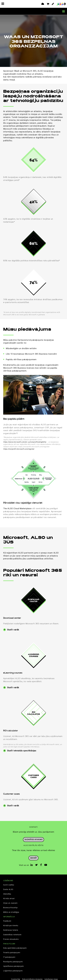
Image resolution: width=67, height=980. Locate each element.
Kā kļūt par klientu (11, 925)
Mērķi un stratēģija (11, 912)
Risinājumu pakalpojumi (13, 962)
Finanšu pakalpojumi (12, 952)
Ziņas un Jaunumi (10, 903)
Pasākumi (7, 921)
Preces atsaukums (11, 939)
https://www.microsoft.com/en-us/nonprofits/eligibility (25, 442)
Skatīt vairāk (13, 630)
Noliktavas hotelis (11, 930)
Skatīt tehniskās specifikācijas (22, 750)
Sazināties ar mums (34, 839)
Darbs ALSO (8, 889)
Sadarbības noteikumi (12, 934)
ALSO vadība (9, 885)
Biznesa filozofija (10, 907)
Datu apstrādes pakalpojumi (15, 948)
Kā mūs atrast (9, 898)
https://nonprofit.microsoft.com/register (19, 449)
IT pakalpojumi (9, 957)
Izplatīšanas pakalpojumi (13, 966)
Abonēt (33, 858)
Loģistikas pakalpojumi (13, 971)
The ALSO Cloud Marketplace (17, 508)
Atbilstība (7, 894)
